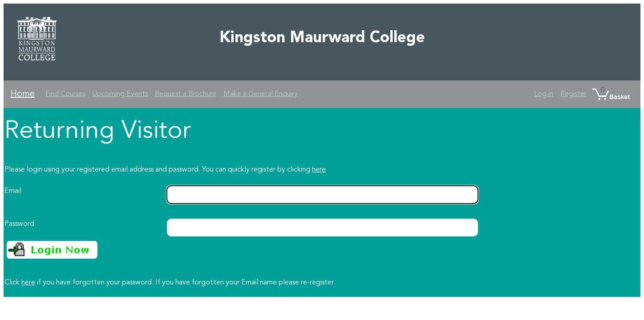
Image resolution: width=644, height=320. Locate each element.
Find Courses (65, 94)
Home (23, 94)
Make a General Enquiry (261, 94)
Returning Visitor (98, 132)
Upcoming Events (120, 94)
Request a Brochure (186, 94)
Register (573, 94)
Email (13, 191)
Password (19, 224)
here (319, 170)
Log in (544, 94)
